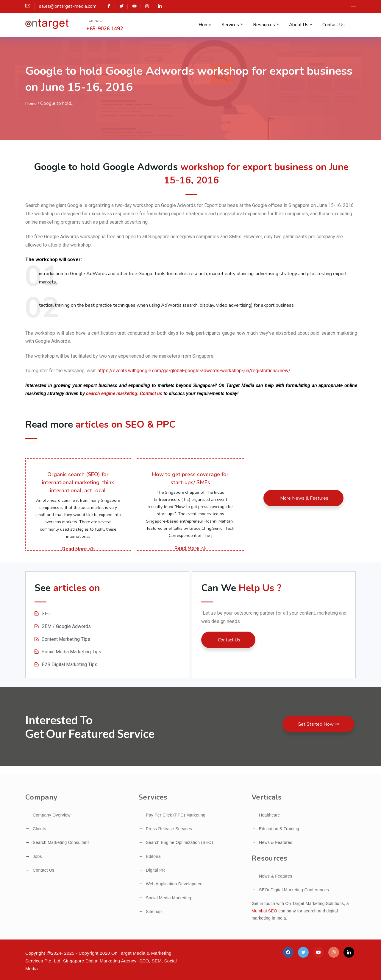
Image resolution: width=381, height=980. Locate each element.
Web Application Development (175, 884)
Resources (269, 26)
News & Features (276, 842)
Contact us (151, 394)
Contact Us (335, 26)
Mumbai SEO (264, 911)
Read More (78, 549)
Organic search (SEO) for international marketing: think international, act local (78, 482)
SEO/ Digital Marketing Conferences (294, 890)
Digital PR (156, 870)
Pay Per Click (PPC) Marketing (176, 815)
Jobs (37, 856)
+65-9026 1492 (105, 29)
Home (211, 26)
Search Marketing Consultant (61, 842)
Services (237, 26)
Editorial (154, 856)
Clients (39, 829)
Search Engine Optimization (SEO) (179, 842)
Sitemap (154, 912)
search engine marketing (112, 394)
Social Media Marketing (168, 898)
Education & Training (279, 829)
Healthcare (270, 815)
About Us (303, 26)
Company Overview (52, 815)
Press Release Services (169, 829)
